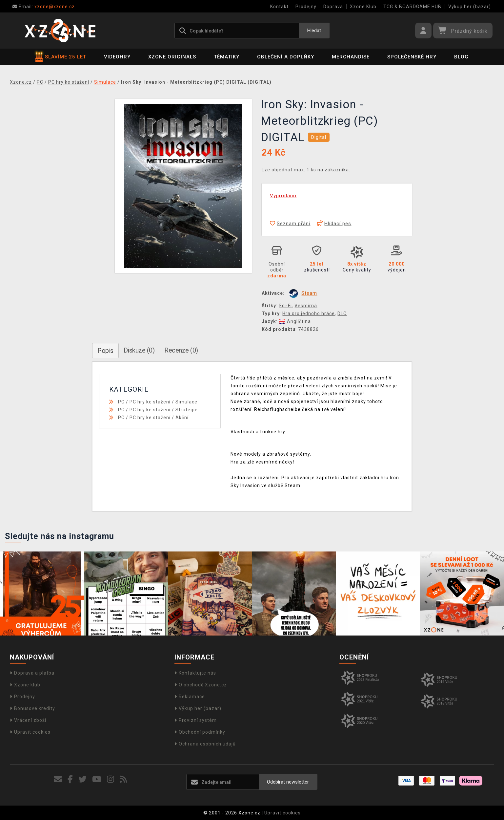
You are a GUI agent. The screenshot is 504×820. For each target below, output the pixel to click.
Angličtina (295, 321)
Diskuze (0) (139, 350)
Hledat (314, 31)
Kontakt (279, 7)
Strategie (187, 410)
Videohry (117, 57)
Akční (182, 418)
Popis (105, 351)
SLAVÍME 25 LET (61, 57)
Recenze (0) (181, 350)
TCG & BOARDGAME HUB (412, 7)
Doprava (333, 7)
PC (121, 402)
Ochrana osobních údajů (205, 744)
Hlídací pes (334, 224)
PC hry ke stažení (150, 402)
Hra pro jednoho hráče (309, 313)
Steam (309, 293)
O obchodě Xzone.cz (201, 685)
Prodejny (306, 7)
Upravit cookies (30, 732)
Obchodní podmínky (200, 732)
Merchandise (351, 57)
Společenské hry (412, 57)
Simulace (186, 402)
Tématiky (227, 57)
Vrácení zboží (28, 720)
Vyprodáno (283, 196)
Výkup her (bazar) (470, 7)
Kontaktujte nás (195, 673)
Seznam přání (290, 224)
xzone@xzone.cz (44, 7)
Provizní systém (196, 720)
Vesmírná (306, 306)
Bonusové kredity (32, 708)
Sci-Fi (285, 306)
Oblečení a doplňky (286, 57)
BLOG (461, 57)
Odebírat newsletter (288, 782)
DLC (342, 313)
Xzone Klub (363, 7)
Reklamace (190, 697)
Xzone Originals (172, 57)
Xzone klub (25, 685)
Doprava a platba (32, 673)
